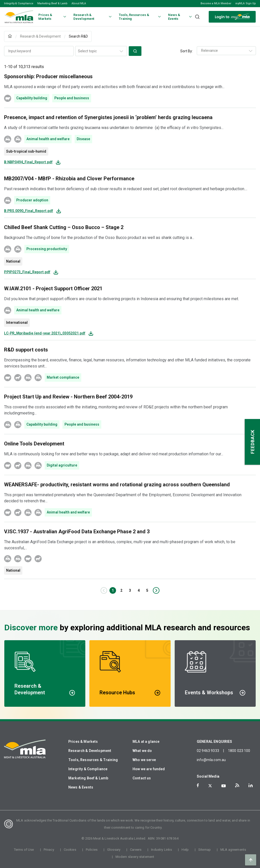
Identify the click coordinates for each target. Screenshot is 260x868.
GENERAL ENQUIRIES (215, 742)
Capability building (32, 98)
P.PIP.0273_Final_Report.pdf (27, 272)
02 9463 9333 (208, 751)
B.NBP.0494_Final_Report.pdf (28, 162)
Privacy (49, 850)
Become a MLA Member (216, 3)
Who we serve (144, 760)
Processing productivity (47, 249)
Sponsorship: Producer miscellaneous (48, 76)
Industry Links (161, 850)
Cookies (70, 850)
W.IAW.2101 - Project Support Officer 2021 (53, 288)
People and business (72, 98)
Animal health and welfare (48, 139)
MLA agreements (233, 850)
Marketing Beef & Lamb (52, 3)
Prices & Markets (83, 742)
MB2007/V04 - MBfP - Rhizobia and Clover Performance (69, 179)
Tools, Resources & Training (93, 760)
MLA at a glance (146, 742)
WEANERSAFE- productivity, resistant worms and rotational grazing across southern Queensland (117, 485)
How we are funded (149, 769)
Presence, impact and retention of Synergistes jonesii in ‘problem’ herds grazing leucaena (108, 117)
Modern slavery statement (135, 857)
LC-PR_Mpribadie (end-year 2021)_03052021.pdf (45, 333)
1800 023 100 (239, 751)
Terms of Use (24, 850)
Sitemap (205, 850)
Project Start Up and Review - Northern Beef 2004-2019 (68, 397)
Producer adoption (32, 200)
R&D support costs (26, 350)
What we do (142, 751)
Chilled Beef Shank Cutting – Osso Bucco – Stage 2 (64, 227)
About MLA (79, 3)
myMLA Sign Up (246, 3)
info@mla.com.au (211, 760)
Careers (136, 850)
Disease (83, 139)
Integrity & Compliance (19, 3)
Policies (92, 850)
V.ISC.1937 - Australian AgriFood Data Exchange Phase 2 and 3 (77, 532)
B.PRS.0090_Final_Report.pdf (29, 211)
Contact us (142, 778)
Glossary (114, 850)
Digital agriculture (62, 465)
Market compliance (63, 377)
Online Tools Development (34, 444)
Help (185, 850)
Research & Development (90, 751)
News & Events (81, 787)
